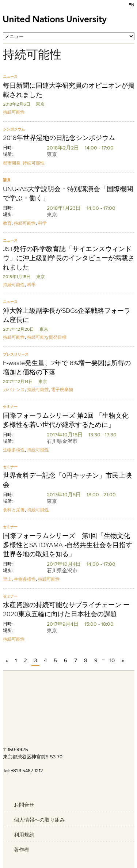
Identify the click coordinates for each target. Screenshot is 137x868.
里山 (7, 579)
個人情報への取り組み (39, 820)
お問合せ (24, 805)
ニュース (10, 77)
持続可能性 (14, 112)
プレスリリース (16, 354)
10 (112, 660)
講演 (7, 180)
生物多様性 (14, 450)
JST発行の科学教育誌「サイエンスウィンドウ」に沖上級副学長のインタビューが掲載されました (69, 258)
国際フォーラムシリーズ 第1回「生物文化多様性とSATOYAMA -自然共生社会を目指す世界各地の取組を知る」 (68, 545)
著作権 (22, 850)
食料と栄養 (14, 510)
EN (132, 5)
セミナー (10, 407)
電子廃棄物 (62, 389)
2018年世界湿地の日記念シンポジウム (59, 138)
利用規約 (24, 835)
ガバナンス (14, 389)
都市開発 (12, 163)
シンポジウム (14, 129)
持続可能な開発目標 (47, 337)
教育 (7, 223)
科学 (42, 223)
